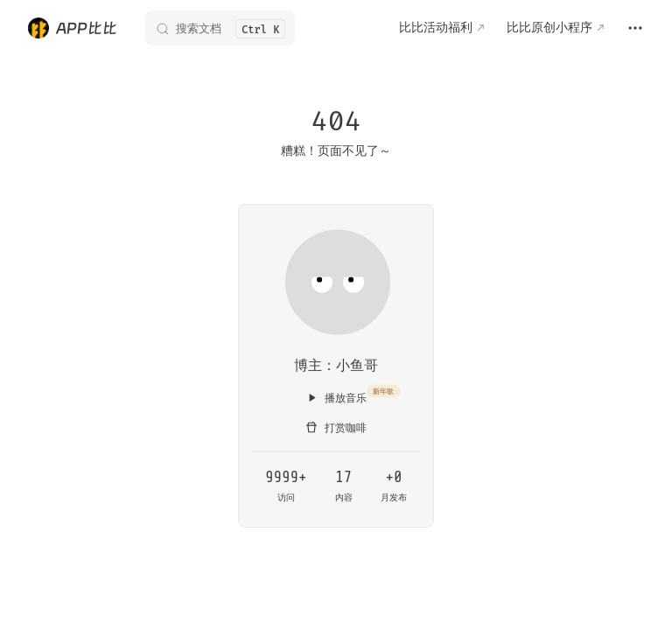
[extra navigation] (635, 28)
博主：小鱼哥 (336, 364)
